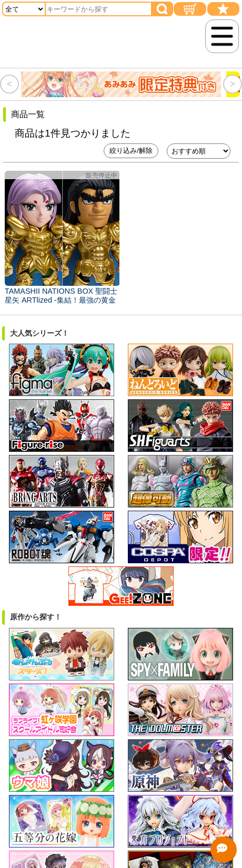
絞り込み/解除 (131, 151)
